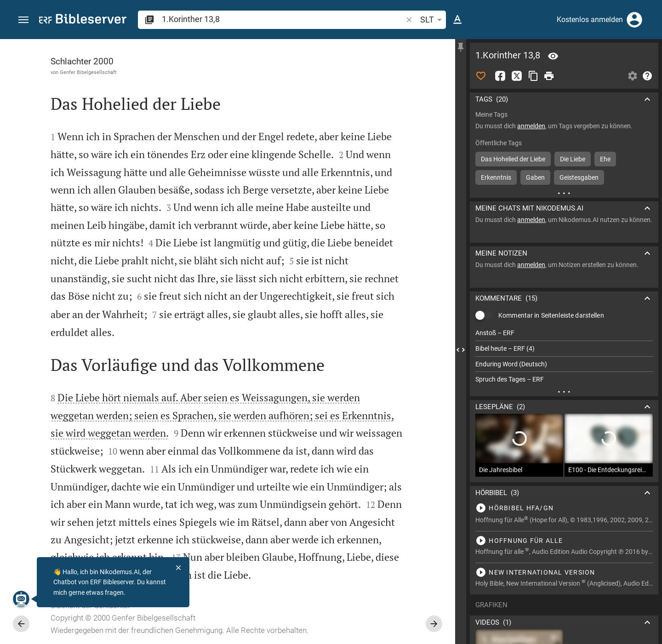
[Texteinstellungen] (457, 20)
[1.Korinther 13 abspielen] (564, 508)
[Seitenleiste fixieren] (461, 47)
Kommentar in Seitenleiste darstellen (551, 315)
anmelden (531, 126)
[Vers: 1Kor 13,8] (553, 56)
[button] (23, 20)
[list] (564, 356)
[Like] (481, 76)
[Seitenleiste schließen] (461, 350)
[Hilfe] (647, 76)
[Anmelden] (634, 20)
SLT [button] (433, 20)
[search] (283, 19)
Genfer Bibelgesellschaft (88, 72)
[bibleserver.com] (83, 20)
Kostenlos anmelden (590, 20)
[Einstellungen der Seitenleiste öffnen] (633, 76)
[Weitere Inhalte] (564, 193)
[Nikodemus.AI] (21, 599)
